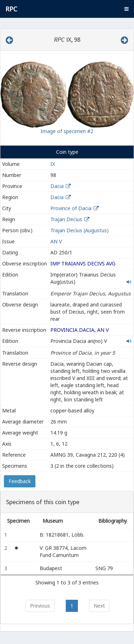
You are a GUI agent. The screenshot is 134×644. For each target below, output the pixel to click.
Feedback (20, 481)
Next (99, 606)
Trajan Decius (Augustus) (80, 230)
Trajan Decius (66, 219)
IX (53, 164)
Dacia (57, 186)
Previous (40, 606)
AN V (56, 241)
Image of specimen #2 (67, 131)
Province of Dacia (71, 208)
